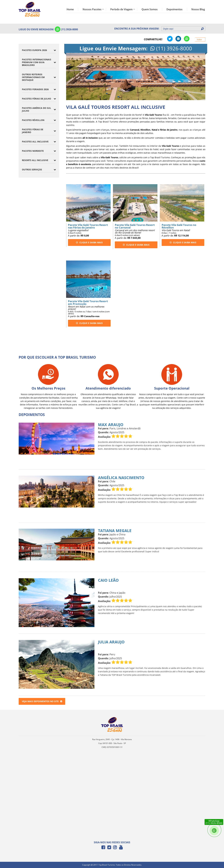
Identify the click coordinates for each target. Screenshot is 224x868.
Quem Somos (150, 9)
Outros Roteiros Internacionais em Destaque (33, 77)
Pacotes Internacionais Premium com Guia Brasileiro (37, 62)
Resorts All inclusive (35, 160)
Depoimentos (174, 9)
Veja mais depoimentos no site (42, 701)
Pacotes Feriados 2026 (35, 89)
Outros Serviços (32, 170)
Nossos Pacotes (92, 9)
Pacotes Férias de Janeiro (33, 131)
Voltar (199, 39)
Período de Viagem (121, 9)
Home (70, 9)
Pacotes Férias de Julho (36, 99)
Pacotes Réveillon (33, 120)
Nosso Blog (198, 9)
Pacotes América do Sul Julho (36, 109)
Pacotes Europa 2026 (34, 50)
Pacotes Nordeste (33, 151)
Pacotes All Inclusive (35, 142)
